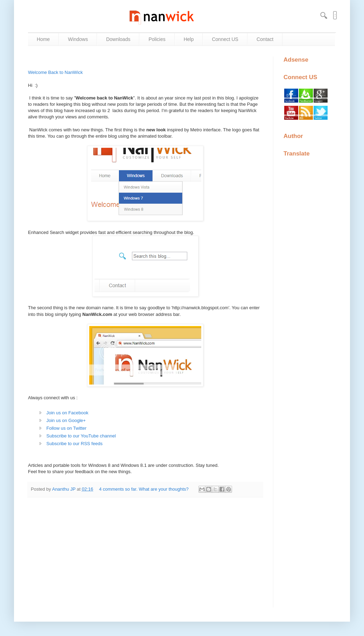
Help (189, 39)
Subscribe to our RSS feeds (75, 444)
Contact (265, 39)
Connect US (225, 39)
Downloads (118, 39)
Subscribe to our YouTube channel (81, 436)
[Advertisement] (145, 550)
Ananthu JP (65, 489)
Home (43, 39)
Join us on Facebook (68, 413)
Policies (157, 39)
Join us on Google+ (66, 420)
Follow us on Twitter (67, 428)
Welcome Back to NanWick (55, 72)
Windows (78, 39)
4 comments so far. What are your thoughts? (144, 489)
